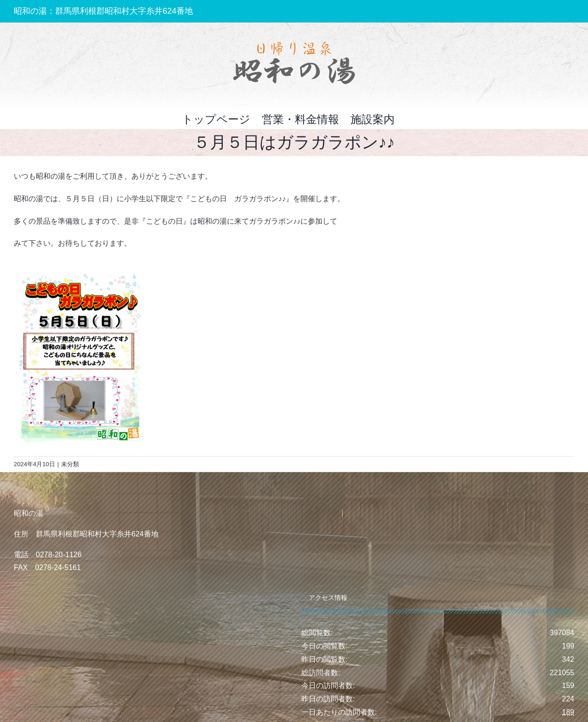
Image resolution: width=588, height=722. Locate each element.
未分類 (70, 464)
